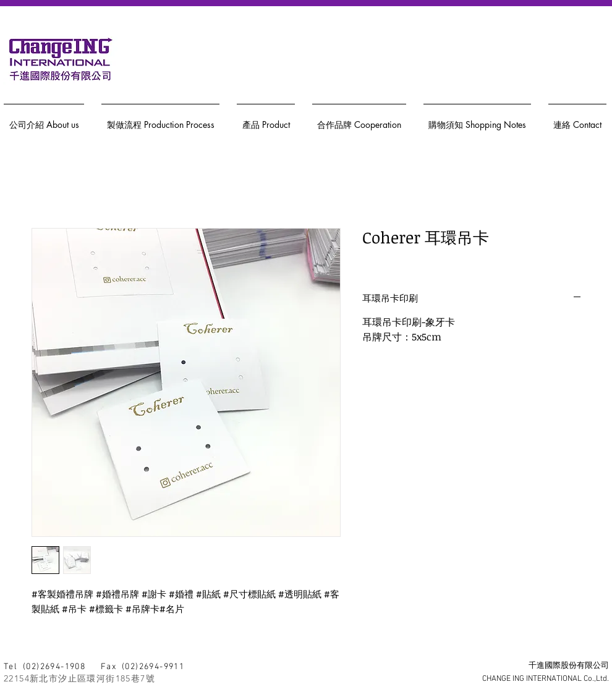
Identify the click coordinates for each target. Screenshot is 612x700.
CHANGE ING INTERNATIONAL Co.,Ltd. (546, 679)
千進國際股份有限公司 (569, 666)
